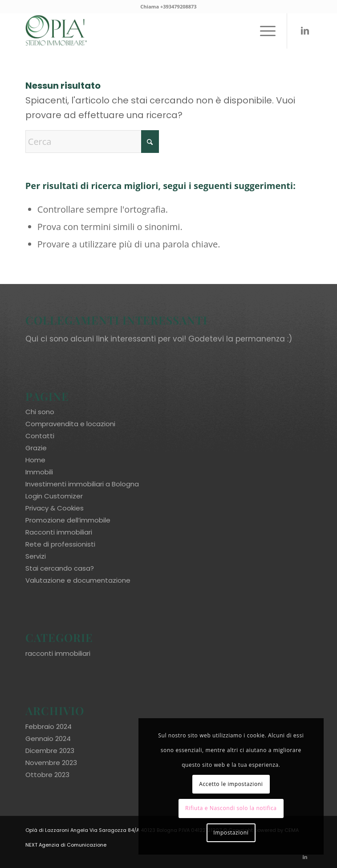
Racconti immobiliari (59, 532)
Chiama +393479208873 (168, 6)
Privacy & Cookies (55, 508)
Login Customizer (54, 496)
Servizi (36, 556)
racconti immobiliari (58, 653)
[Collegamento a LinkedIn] (305, 31)
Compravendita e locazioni (70, 424)
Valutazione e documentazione (78, 580)
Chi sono (40, 412)
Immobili (39, 472)
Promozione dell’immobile (68, 520)
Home (35, 460)
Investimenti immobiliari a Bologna (82, 484)
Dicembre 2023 (50, 751)
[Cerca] (92, 142)
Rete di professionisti (60, 544)
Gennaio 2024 (48, 738)
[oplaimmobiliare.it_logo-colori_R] (140, 31)
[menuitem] (263, 31)
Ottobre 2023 (47, 775)
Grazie (36, 448)
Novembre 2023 (51, 763)
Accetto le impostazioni (231, 784)
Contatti (40, 436)
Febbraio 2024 (49, 726)
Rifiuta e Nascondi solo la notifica (231, 808)
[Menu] (263, 31)
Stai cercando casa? (60, 568)
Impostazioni (231, 833)
